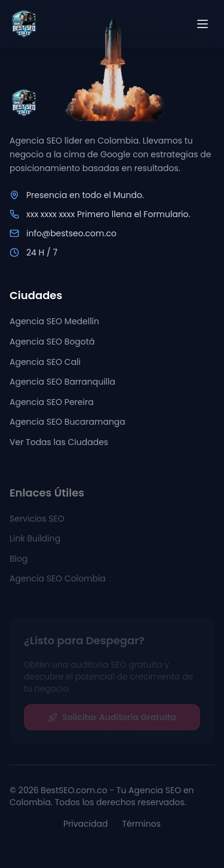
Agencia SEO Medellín (54, 322)
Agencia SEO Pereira (52, 402)
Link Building (35, 541)
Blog (19, 561)
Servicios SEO (37, 521)
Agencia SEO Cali (45, 362)
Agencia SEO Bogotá (52, 342)
